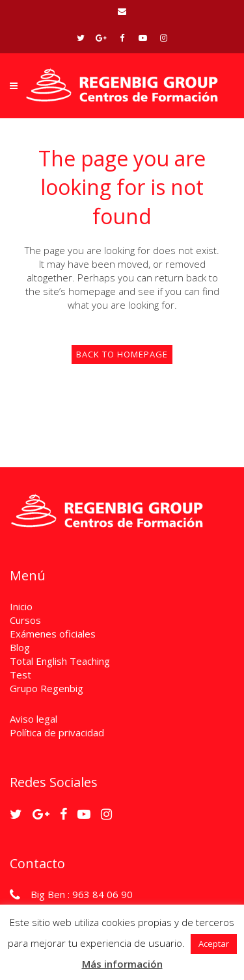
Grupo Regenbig (47, 688)
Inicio (21, 606)
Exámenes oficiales (53, 634)
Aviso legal (34, 719)
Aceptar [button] (214, 944)
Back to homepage (122, 354)
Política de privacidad (57, 732)
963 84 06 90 (102, 894)
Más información (122, 964)
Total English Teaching (60, 661)
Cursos (25, 620)
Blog (20, 647)
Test (20, 675)
